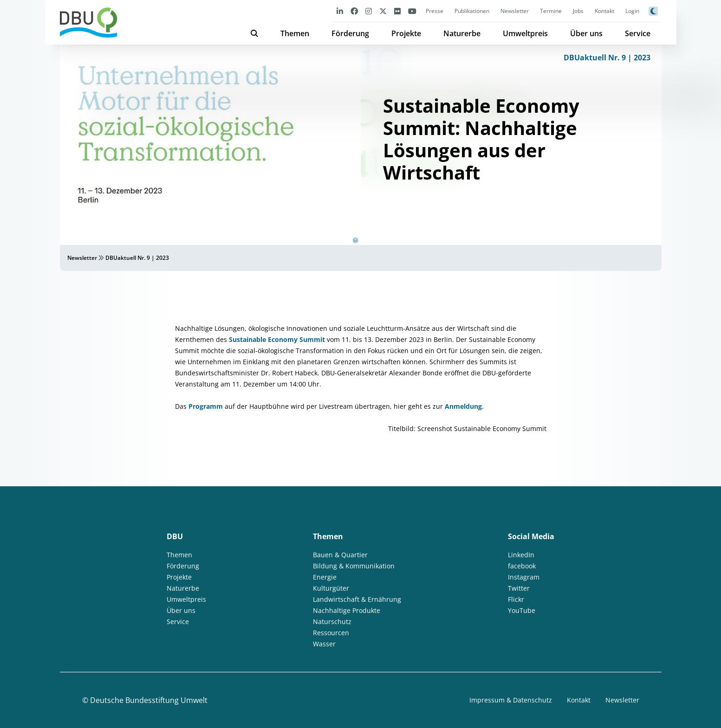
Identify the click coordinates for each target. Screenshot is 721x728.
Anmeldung (463, 406)
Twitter (519, 588)
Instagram (524, 577)
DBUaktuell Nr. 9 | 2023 (607, 58)
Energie (325, 577)
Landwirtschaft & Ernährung (357, 599)
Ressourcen (331, 633)
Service (638, 33)
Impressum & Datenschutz (511, 700)
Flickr (516, 599)
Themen (295, 33)
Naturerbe (462, 33)
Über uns (586, 33)
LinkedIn (521, 555)
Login (632, 11)
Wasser (324, 644)
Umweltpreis (525, 33)
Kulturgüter (331, 588)
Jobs (578, 11)
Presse (435, 11)
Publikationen (472, 11)
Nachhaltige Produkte (347, 610)
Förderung (350, 33)
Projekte (406, 33)
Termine (551, 11)
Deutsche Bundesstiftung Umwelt (149, 700)
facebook (522, 566)
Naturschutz (332, 622)
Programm (206, 406)
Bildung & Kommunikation (354, 566)
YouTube (522, 610)
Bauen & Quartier (340, 555)
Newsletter (515, 11)
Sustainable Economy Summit (277, 339)
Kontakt (604, 11)
